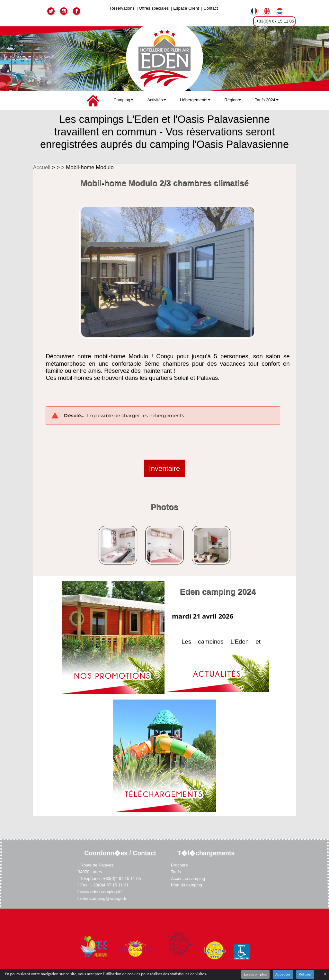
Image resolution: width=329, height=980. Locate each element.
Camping (123, 100)
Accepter (283, 974)
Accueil (42, 167)
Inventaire (165, 468)
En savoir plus (255, 974)
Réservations (122, 8)
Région (233, 100)
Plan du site (164, 945)
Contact (211, 8)
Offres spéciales (154, 8)
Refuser (305, 974)
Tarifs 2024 (267, 100)
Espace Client (186, 8)
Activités (156, 100)
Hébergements (195, 100)
